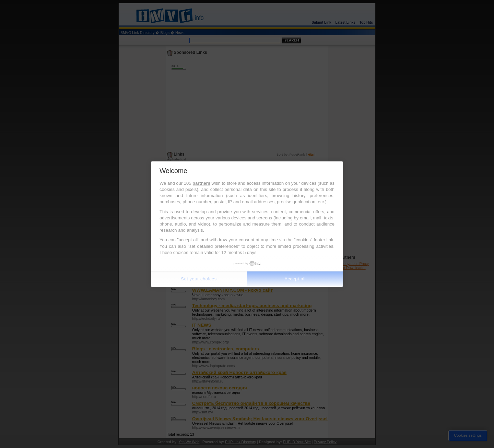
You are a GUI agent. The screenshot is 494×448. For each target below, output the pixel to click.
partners (201, 183)
